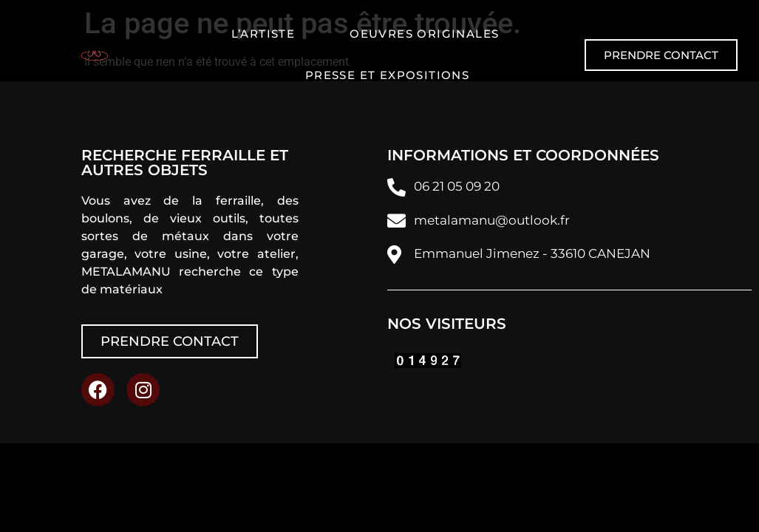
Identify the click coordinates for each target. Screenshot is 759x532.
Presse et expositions (387, 75)
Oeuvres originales (424, 34)
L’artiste (263, 34)
